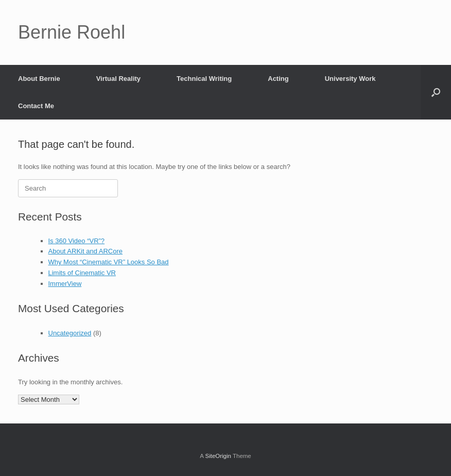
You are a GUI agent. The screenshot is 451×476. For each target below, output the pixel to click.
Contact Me (36, 106)
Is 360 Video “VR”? (77, 241)
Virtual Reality (118, 79)
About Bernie (39, 79)
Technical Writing (204, 79)
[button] (436, 92)
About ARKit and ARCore (86, 251)
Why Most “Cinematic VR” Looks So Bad (109, 262)
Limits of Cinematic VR (82, 273)
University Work (350, 79)
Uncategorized (70, 333)
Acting (278, 79)
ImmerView (65, 284)
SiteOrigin (218, 456)
